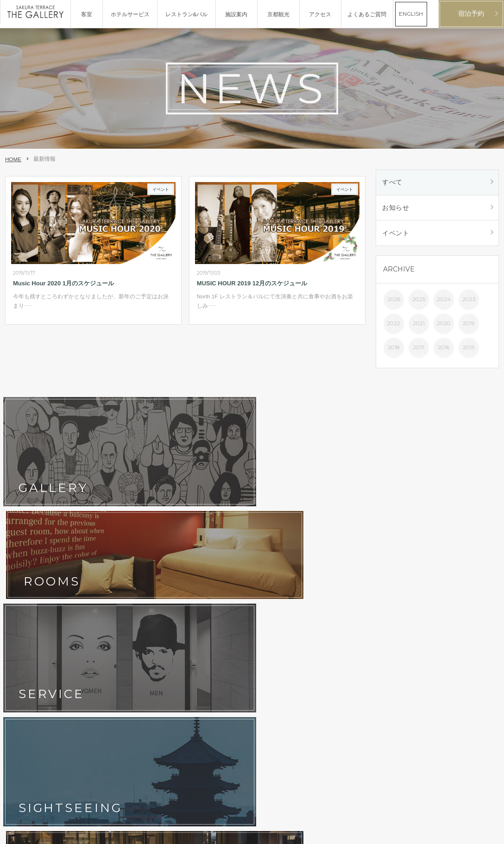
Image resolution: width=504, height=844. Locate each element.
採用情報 (101, 632)
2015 (469, 352)
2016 (444, 352)
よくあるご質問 (189, 604)
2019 (469, 328)
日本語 (471, 833)
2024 (444, 304)
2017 (419, 352)
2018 (394, 352)
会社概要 (20, 632)
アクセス (181, 589)
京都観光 (20, 604)
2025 (419, 304)
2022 (394, 328)
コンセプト (23, 575)
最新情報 (101, 604)
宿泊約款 (181, 618)
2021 (419, 328)
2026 (394, 304)
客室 (95, 575)
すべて (393, 183)
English (490, 833)
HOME (13, 159)
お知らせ (397, 210)
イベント (397, 237)
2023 (469, 304)
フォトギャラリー (112, 589)
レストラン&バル (191, 575)
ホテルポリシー (109, 618)
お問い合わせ (26, 618)
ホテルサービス (29, 589)
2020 (444, 328)
